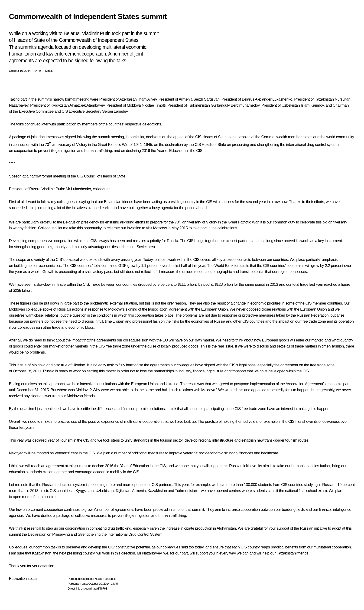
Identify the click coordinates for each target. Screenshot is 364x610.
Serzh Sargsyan (206, 99)
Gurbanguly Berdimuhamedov (235, 105)
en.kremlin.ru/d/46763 (94, 589)
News (98, 579)
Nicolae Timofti (154, 105)
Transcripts (109, 579)
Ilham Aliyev (147, 99)
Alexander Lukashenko (274, 99)
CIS (65, 111)
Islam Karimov (312, 105)
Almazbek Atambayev (87, 105)
